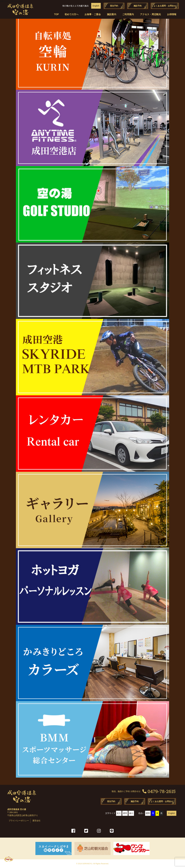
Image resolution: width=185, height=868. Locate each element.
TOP (56, 14)
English (96, 6)
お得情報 (172, 14)
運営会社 (36, 821)
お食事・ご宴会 (93, 14)
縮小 (131, 813)
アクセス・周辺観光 (150, 14)
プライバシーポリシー (19, 821)
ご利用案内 (128, 14)
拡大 (119, 813)
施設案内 (112, 14)
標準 (125, 813)
